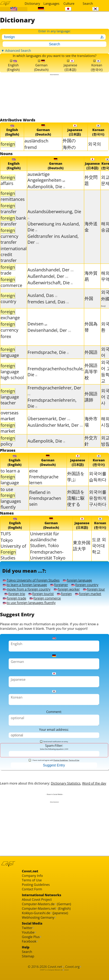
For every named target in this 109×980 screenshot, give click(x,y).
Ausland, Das (42, 304)
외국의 (94, 152)
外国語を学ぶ (76, 486)
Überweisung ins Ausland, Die (54, 236)
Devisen (37, 333)
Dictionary (32, 4)
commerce (11, 291)
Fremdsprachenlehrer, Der (54, 399)
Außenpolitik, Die (46, 195)
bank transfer (13, 230)
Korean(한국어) (97, 72)
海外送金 (91, 236)
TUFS (6, 544)
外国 (89, 307)
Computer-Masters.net (42, 964)
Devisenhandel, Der (49, 339)
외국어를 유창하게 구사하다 (98, 508)
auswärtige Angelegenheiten (46, 186)
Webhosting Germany (41, 975)
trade (8, 279)
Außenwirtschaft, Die (50, 292)
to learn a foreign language (31, 599)
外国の (69, 149)
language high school (12, 381)
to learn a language (10, 486)
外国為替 (91, 336)
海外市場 (91, 431)
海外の (69, 155)
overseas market (10, 425)
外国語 (91, 361)
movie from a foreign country (66, 604)
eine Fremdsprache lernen (44, 486)
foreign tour (49, 610)
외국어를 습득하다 (98, 486)
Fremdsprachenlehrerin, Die (52, 412)
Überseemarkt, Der (49, 428)
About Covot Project (39, 954)
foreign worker (18, 610)
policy (8, 450)
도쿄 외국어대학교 (99, 556)
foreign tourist (17, 615)
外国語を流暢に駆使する (76, 508)
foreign (44, 615)
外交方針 (91, 450)
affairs (8, 189)
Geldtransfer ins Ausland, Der (53, 248)
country (8, 307)
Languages (51, 4)
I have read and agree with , (54, 800)
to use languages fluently (11, 508)
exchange (10, 324)
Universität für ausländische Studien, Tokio (45, 550)
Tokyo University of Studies (13, 560)
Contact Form (34, 942)
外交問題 (91, 189)
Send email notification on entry (54, 780)
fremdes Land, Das (48, 311)
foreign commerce (52, 620)
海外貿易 (91, 285)
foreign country (18, 604)
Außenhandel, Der (48, 285)
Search (88, 4)
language (10, 361)
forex (6, 345)
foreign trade (16, 620)
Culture (69, 4)
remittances (13, 205)
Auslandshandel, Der (51, 279)
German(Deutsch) (42, 72)
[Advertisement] (54, 104)
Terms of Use (74, 800)
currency (9, 336)
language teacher (10, 406)
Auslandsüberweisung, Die (54, 223)
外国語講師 (91, 406)
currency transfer (9, 245)
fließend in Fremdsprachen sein (45, 508)
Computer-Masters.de (41, 959)
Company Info (34, 927)
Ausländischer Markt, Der (55, 434)
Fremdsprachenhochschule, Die (56, 381)
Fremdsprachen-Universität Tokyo (48, 565)
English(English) (13, 72)
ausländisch (36, 149)
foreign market (71, 615)
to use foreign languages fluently (34, 625)
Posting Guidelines (61, 800)
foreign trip (77, 610)
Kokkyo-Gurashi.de (39, 970)
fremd (31, 155)
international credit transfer (14, 263)
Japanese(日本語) (71, 72)
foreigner (70, 599)
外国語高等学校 (91, 380)
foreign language (90, 594)
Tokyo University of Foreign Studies (36, 594)
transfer (9, 217)
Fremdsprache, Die (48, 361)
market (8, 437)
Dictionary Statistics (78, 825)
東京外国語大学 (82, 556)
